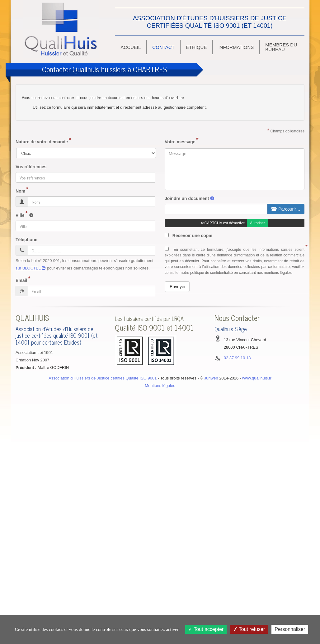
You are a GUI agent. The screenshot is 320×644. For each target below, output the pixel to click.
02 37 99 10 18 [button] (237, 358)
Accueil (131, 47)
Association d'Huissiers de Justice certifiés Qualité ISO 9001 (103, 378)
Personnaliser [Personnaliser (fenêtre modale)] (290, 629)
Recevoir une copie (188, 236)
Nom (20, 191)
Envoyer (178, 287)
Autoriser (257, 223)
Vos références (31, 167)
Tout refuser (249, 629)
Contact (163, 47)
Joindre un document (187, 198)
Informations (236, 47)
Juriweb (211, 378)
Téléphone (26, 240)
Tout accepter (206, 629)
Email (21, 280)
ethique (197, 47)
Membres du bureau (281, 47)
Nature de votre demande (42, 142)
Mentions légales (160, 386)
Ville (20, 215)
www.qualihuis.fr (257, 378)
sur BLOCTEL (31, 268)
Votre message (180, 142)
